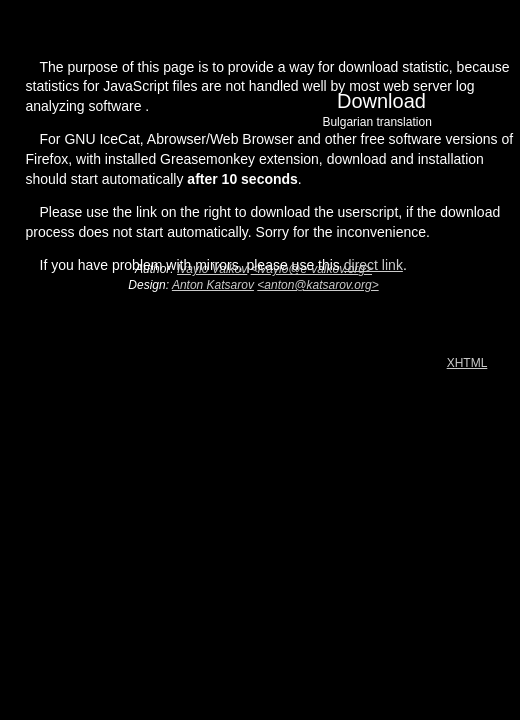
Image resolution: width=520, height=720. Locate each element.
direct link (373, 265)
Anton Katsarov (213, 285)
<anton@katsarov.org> (317, 285)
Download (361, 114)
